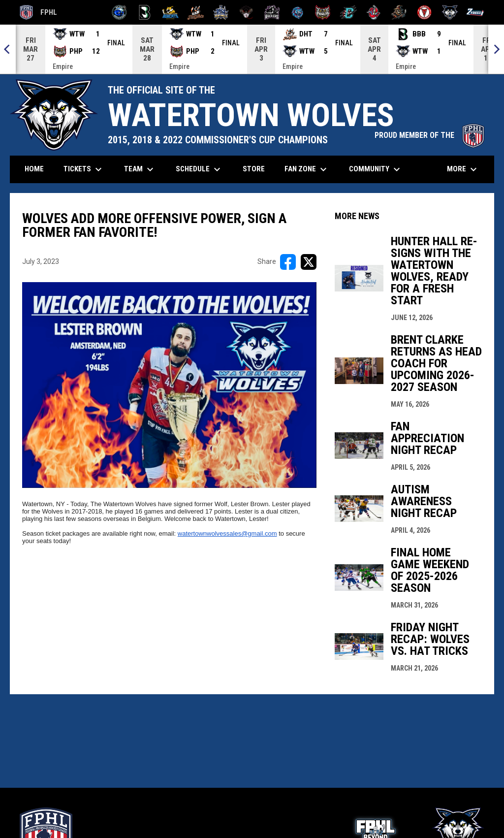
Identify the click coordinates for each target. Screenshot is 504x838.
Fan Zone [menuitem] (307, 169)
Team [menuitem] (140, 169)
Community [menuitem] (376, 169)
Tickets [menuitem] (84, 169)
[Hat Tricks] (196, 12)
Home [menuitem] (34, 169)
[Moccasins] (246, 12)
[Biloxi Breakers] (119, 12)
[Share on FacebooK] (288, 262)
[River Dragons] (348, 12)
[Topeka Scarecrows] (399, 12)
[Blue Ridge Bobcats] (170, 12)
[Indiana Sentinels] (221, 12)
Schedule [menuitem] (199, 169)
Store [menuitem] (257, 169)
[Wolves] (450, 12)
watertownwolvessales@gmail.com (227, 533)
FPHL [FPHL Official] (38, 12)
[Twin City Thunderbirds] (425, 12)
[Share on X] (309, 262)
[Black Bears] (145, 12)
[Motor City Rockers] (272, 12)
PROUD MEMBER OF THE (429, 135)
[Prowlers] (323, 12)
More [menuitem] (463, 169)
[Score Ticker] (252, 49)
